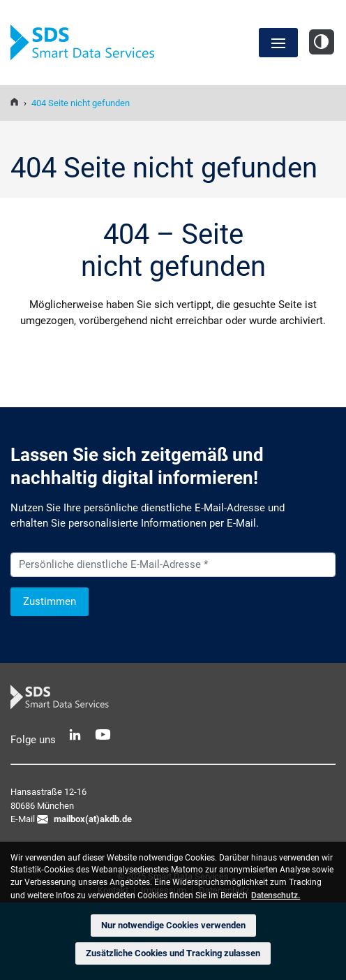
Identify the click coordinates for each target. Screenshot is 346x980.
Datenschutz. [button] (276, 895)
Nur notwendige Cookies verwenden (173, 925)
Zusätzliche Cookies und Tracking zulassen (173, 953)
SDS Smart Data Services (87, 43)
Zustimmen (50, 601)
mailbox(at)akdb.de (93, 819)
